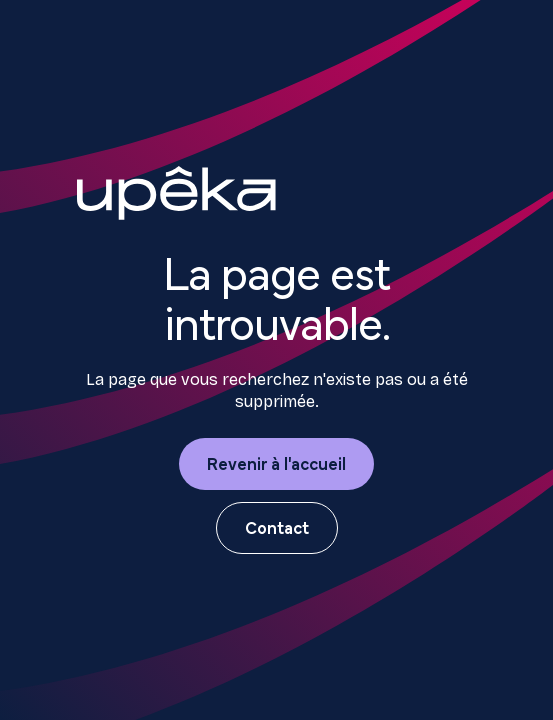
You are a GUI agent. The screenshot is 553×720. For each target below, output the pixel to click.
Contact (277, 526)
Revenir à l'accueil (276, 462)
